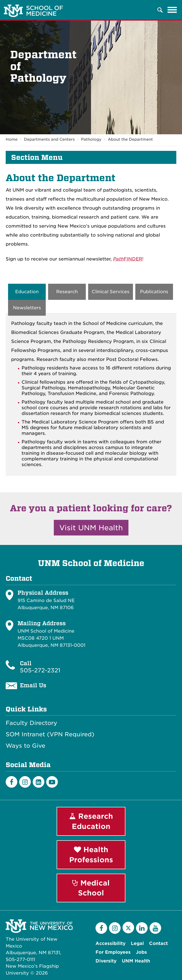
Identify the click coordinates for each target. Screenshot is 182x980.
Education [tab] (27, 292)
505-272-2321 (40, 670)
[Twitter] (128, 928)
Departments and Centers (49, 139)
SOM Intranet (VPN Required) (50, 734)
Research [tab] (67, 292)
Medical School (91, 888)
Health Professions (91, 855)
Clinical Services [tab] (111, 292)
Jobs (141, 952)
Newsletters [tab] (27, 308)
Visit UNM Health (91, 528)
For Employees (113, 952)
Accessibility (111, 943)
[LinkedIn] (39, 782)
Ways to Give (25, 746)
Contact (158, 943)
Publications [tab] (154, 292)
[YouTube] (155, 928)
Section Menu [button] (37, 157)
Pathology (91, 139)
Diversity (106, 961)
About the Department (130, 139)
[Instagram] (25, 782)
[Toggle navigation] (172, 10)
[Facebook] (11, 782)
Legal (137, 943)
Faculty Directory (31, 723)
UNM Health (136, 961)
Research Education (91, 821)
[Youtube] (52, 782)
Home (12, 139)
